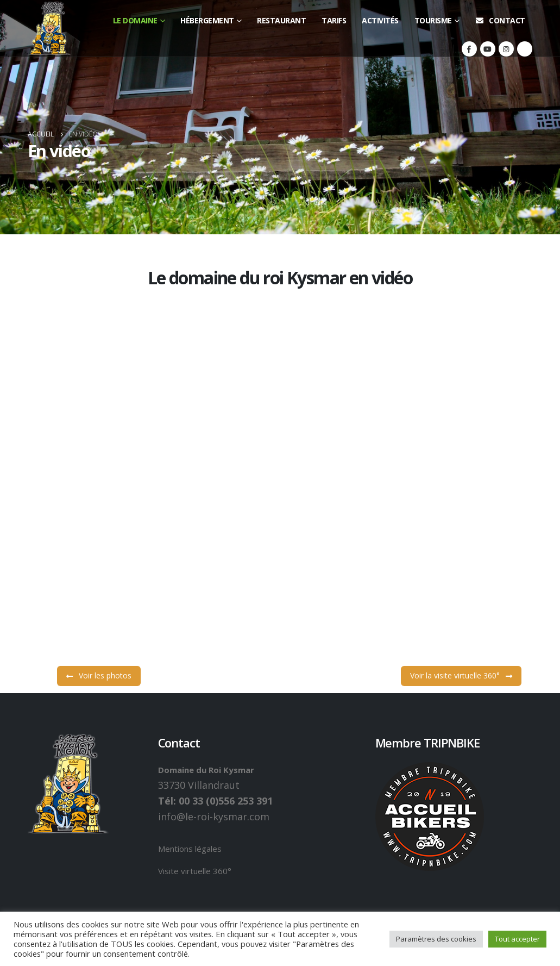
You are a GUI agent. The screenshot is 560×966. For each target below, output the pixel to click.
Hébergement (207, 20)
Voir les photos (99, 438)
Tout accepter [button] (517, 939)
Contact (500, 20)
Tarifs (334, 20)
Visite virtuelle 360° (195, 871)
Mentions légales (190, 849)
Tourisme (433, 20)
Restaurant (281, 20)
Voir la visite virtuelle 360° (461, 438)
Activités (380, 20)
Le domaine (135, 20)
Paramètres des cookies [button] (436, 939)
